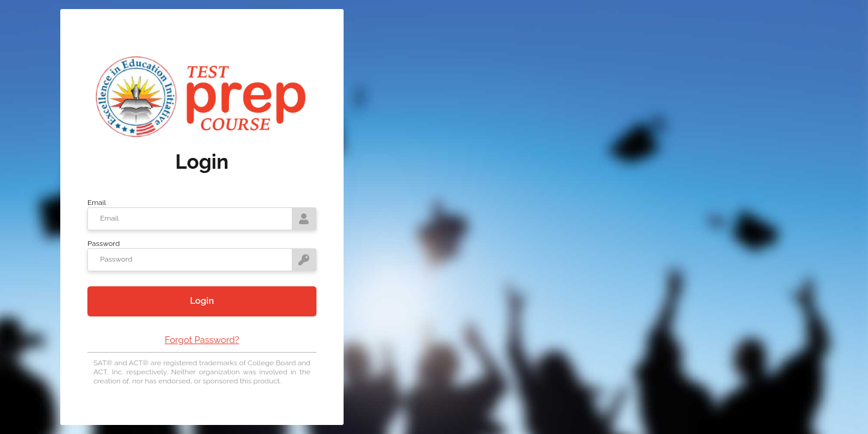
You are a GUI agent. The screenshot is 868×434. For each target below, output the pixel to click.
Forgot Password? (202, 340)
